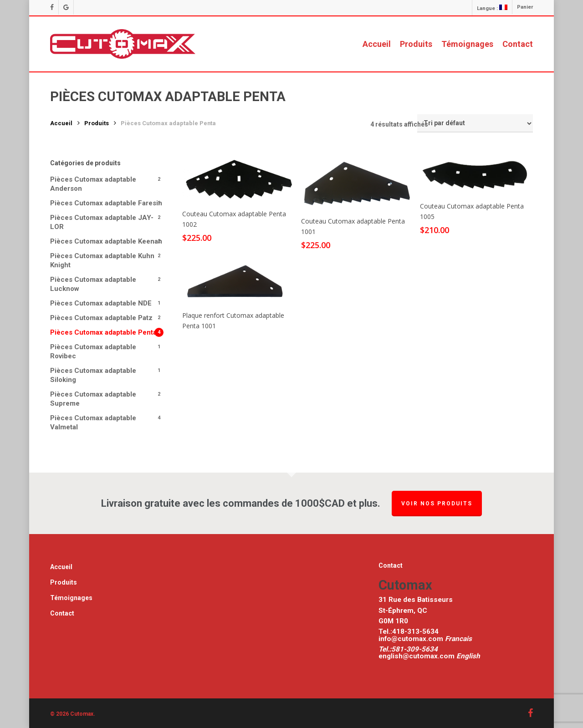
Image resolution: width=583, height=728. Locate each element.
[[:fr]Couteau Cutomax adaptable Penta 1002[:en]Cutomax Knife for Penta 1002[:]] (238, 180)
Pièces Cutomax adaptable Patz (101, 318)
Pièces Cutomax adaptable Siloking (93, 375)
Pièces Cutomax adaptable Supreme (93, 399)
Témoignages (71, 598)
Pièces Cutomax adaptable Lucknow (93, 284)
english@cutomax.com (417, 656)
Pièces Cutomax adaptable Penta (103, 332)
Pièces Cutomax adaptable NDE (101, 303)
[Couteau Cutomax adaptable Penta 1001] (357, 183)
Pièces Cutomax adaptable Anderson (93, 184)
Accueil (61, 123)
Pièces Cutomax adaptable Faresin (106, 203)
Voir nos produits (437, 504)
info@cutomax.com (412, 639)
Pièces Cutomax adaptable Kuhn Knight (102, 260)
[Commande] (475, 123)
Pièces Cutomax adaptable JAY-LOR (102, 222)
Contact (62, 613)
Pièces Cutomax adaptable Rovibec (93, 351)
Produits (97, 123)
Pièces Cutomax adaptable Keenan (106, 241)
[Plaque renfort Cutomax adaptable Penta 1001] (238, 282)
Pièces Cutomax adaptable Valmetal (93, 423)
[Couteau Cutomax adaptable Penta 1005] (476, 176)
